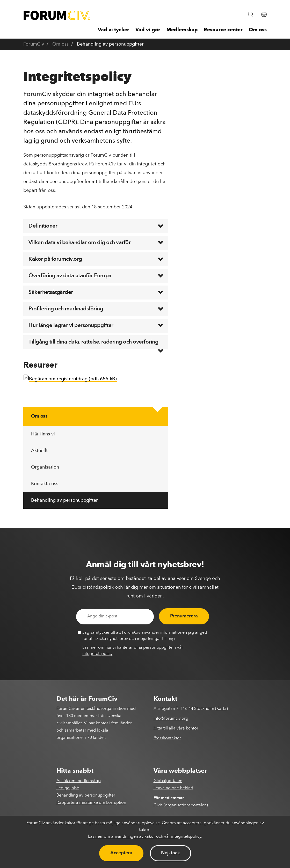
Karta (222, 709)
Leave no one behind (173, 788)
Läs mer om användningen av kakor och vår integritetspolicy (145, 837)
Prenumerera (184, 616)
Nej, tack (171, 853)
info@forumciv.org (171, 719)
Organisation (45, 467)
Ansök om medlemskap (79, 781)
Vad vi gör (148, 30)
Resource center (223, 30)
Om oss (258, 30)
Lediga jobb (68, 788)
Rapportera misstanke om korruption (91, 803)
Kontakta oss (45, 484)
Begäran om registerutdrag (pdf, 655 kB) (73, 379)
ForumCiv (34, 44)
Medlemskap (182, 30)
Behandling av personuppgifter (64, 500)
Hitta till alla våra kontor (176, 728)
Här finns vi (43, 434)
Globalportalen (168, 781)
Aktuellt (39, 451)
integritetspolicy (97, 654)
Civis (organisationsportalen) (181, 805)
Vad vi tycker (114, 30)
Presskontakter (167, 738)
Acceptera (121, 853)
